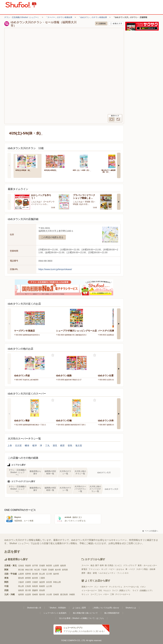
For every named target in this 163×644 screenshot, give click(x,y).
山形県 (56, 566)
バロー (106, 594)
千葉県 (44, 570)
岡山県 (21, 586)
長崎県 (35, 595)
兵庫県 (28, 582)
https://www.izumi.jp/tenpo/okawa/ (55, 269)
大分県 (49, 595)
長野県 (28, 574)
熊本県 (42, 595)
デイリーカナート (123, 594)
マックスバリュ (116, 587)
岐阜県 (35, 578)
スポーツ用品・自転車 (146, 569)
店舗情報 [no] (101, 23)
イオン (143, 587)
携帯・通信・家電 (89, 573)
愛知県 (21, 578)
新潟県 (35, 574)
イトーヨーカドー (89, 591)
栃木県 (58, 570)
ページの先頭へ (150, 531)
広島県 (28, 586)
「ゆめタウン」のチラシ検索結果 (93, 17)
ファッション (94, 569)
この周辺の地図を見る (52, 237)
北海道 (21, 566)
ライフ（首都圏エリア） (143, 591)
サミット (85, 594)
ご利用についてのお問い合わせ (106, 608)
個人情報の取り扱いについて (85, 613)
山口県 (49, 586)
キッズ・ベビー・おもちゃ (113, 569)
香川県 (28, 590)
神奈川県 (29, 570)
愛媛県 (35, 590)
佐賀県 (28, 595)
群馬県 (65, 570)
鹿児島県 (64, 595)
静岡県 (28, 578)
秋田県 (49, 566)
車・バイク (130, 569)
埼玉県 (37, 570)
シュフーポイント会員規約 (55, 613)
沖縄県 (72, 595)
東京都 (21, 570)
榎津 (35, 446)
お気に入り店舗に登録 (116, 23)
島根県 (42, 586)
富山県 (42, 574)
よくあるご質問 (79, 608)
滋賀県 (42, 582)
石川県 (49, 574)
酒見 (55, 446)
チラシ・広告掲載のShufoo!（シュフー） (22, 17)
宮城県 (42, 566)
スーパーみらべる (131, 587)
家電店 (84, 569)
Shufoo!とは (131, 608)
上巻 (10, 446)
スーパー (85, 565)
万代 (100, 591)
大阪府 (21, 582)
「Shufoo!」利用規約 (57, 608)
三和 (112, 594)
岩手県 (35, 566)
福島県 (63, 566)
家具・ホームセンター (147, 565)
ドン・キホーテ (101, 587)
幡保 (27, 446)
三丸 (47, 446)
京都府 (35, 582)
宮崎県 (56, 595)
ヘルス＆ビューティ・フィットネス (113, 573)
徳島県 (21, 590)
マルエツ (107, 591)
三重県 (42, 578)
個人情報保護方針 (112, 613)
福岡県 (21, 595)
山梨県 (21, 574)
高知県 (42, 590)
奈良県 (49, 582)
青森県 (28, 566)
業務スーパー (87, 587)
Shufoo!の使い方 (34, 608)
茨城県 (51, 570)
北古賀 (18, 446)
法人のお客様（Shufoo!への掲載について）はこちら (81, 618)
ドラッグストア (130, 565)
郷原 (62, 446)
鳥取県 (35, 586)
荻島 (70, 446)
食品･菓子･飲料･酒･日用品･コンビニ (106, 565)
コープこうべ (96, 594)
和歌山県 (57, 582)
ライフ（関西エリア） (122, 591)
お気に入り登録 (53, 355)
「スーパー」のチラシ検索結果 (59, 17)
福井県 (56, 574)
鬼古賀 (79, 446)
